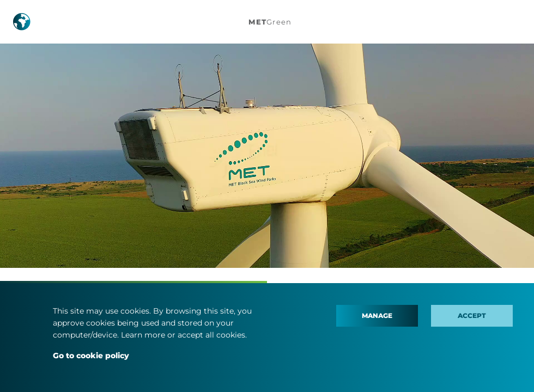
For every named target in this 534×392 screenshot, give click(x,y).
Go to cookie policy (91, 356)
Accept (472, 316)
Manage (377, 316)
